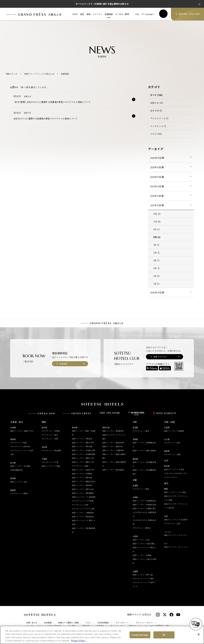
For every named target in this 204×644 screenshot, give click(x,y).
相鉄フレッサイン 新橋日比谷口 (84, 481)
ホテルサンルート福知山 (142, 528)
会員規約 (100, 626)
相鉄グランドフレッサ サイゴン (176, 535)
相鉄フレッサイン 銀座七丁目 (83, 462)
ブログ (156, 134)
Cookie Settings (47, 629)
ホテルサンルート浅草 (80, 505)
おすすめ (156, 111)
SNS (137, 14)
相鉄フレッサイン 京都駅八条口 (144, 508)
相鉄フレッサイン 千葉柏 (51, 466)
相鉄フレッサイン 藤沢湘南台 (113, 470)
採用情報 (30, 629)
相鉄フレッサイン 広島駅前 (174, 431)
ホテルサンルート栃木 (50, 435)
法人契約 (72, 626)
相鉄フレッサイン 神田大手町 (83, 443)
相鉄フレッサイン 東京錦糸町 (83, 517)
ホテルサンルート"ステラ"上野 (83, 509)
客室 (82, 14)
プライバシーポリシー (145, 623)
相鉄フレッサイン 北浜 (141, 540)
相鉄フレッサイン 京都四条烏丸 (144, 501)
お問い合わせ (32, 623)
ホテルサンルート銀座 (80, 466)
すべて (156, 95)
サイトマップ (116, 626)
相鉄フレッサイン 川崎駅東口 (113, 450)
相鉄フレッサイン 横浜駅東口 (113, 431)
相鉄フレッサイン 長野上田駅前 (144, 450)
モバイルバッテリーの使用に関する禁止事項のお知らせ (102, 4)
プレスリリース (159, 118)
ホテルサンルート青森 (18, 443)
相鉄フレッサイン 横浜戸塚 (112, 446)
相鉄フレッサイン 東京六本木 (83, 489)
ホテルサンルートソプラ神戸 (143, 579)
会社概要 (48, 623)
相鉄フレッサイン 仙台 (19, 482)
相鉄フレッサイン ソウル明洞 (175, 492)
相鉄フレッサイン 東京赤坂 (82, 478)
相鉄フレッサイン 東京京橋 (82, 446)
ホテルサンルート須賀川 (19, 493)
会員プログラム (160, 357)
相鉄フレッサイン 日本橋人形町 (84, 450)
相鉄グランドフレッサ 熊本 (174, 469)
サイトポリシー (122, 623)
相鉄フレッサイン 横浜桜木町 (113, 443)
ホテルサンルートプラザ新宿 (83, 501)
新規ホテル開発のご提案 (68, 623)
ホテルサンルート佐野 (50, 439)
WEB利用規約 (103, 623)
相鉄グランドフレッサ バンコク (176, 547)
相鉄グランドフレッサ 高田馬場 (84, 497)
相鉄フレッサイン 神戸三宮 (143, 575)
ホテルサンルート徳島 (172, 454)
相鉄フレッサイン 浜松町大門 (83, 470)
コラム (88, 623)
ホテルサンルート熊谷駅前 (51, 450)
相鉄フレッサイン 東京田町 (82, 485)
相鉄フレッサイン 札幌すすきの (22, 431)
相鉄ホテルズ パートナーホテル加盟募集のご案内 (149, 626)
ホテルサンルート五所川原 (20, 446)
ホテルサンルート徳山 (172, 443)
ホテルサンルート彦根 (141, 489)
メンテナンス (158, 126)
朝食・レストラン (94, 14)
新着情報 (109, 14)
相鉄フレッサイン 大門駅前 (82, 474)
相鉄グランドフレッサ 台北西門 (176, 520)
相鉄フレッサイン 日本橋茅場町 (84, 454)
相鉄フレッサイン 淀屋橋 (142, 555)
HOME (75, 14)
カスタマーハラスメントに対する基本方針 (44, 626)
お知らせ (157, 103)
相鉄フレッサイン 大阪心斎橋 (144, 544)
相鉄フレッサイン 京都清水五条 (144, 505)
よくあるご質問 (122, 14)
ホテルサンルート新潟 (141, 431)
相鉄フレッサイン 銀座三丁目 (83, 458)
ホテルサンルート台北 (172, 523)
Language (149, 14)
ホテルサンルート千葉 (50, 462)
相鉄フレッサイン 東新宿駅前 (83, 493)
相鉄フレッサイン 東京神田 (82, 439)
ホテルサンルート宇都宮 (51, 431)
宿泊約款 (86, 626)
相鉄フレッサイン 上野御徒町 (83, 513)
